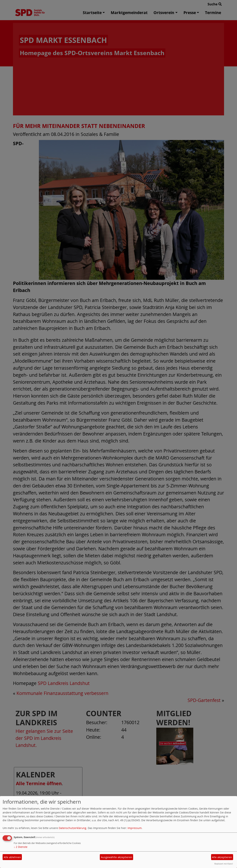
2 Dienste (21, 847)
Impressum (135, 828)
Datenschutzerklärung (72, 828)
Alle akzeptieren (222, 857)
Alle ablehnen (12, 857)
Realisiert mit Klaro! (224, 864)
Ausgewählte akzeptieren (117, 857)
